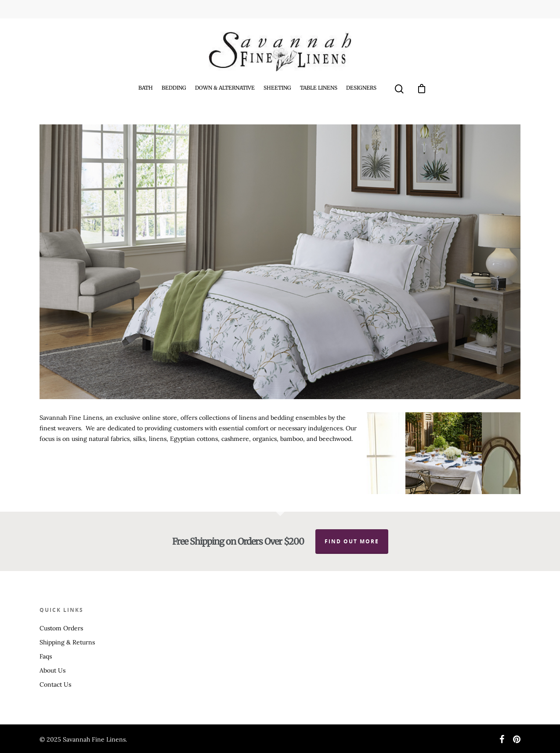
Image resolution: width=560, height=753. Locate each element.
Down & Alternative (225, 88)
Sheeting (277, 88)
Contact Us (55, 684)
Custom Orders (61, 628)
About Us (52, 670)
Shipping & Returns (67, 642)
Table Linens (319, 88)
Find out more (352, 541)
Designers (361, 88)
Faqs (46, 656)
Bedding (174, 88)
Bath (146, 88)
